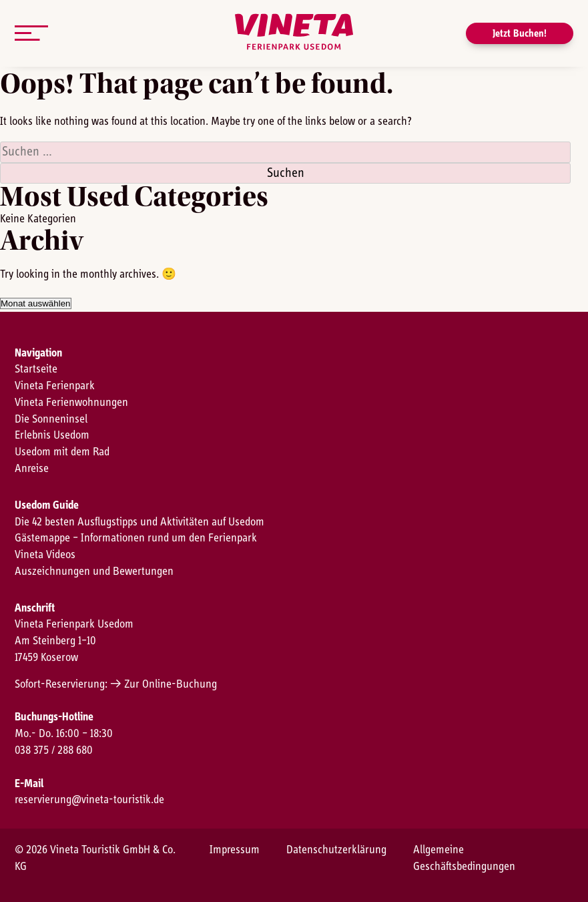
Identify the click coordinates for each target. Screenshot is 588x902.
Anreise (32, 469)
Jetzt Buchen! (520, 33)
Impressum (235, 850)
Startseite (36, 369)
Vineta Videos (45, 555)
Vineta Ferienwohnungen (71, 403)
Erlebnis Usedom (52, 435)
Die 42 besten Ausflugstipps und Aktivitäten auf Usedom (139, 522)
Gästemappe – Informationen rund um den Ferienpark (136, 538)
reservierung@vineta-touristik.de (89, 800)
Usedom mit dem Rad (62, 452)
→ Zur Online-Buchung (164, 684)
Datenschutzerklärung (336, 850)
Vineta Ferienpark (55, 386)
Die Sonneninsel (51, 419)
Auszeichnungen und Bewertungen (94, 572)
